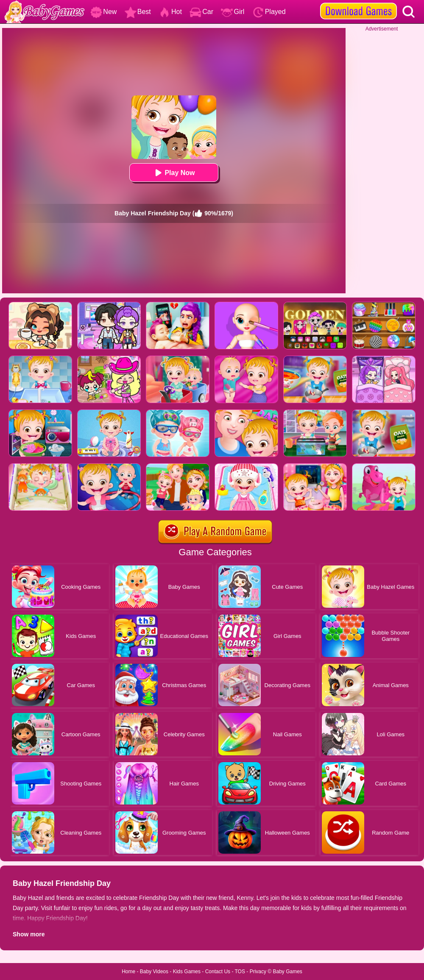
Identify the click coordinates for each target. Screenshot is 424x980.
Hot (170, 12)
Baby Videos (154, 972)
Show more (29, 934)
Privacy (258, 972)
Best (138, 12)
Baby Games (287, 972)
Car (201, 12)
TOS (240, 972)
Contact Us (218, 972)
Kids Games (187, 972)
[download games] (358, 3)
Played (269, 12)
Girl (233, 12)
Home (128, 972)
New (103, 12)
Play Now (174, 173)
